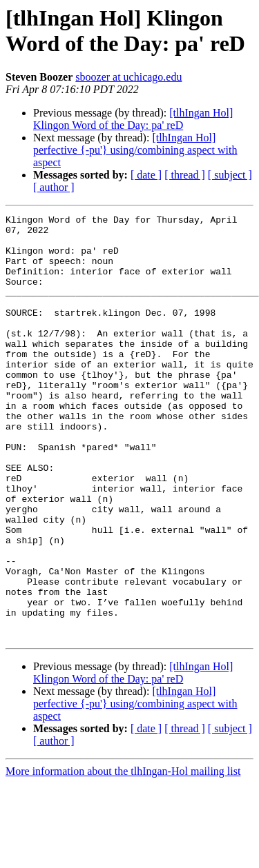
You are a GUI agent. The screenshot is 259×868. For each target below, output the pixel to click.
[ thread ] (185, 175)
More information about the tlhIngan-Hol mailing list (123, 856)
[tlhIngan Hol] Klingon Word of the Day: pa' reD (133, 119)
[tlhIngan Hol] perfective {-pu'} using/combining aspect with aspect (135, 150)
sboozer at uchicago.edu (128, 77)
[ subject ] (230, 175)
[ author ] (54, 187)
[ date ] (146, 175)
